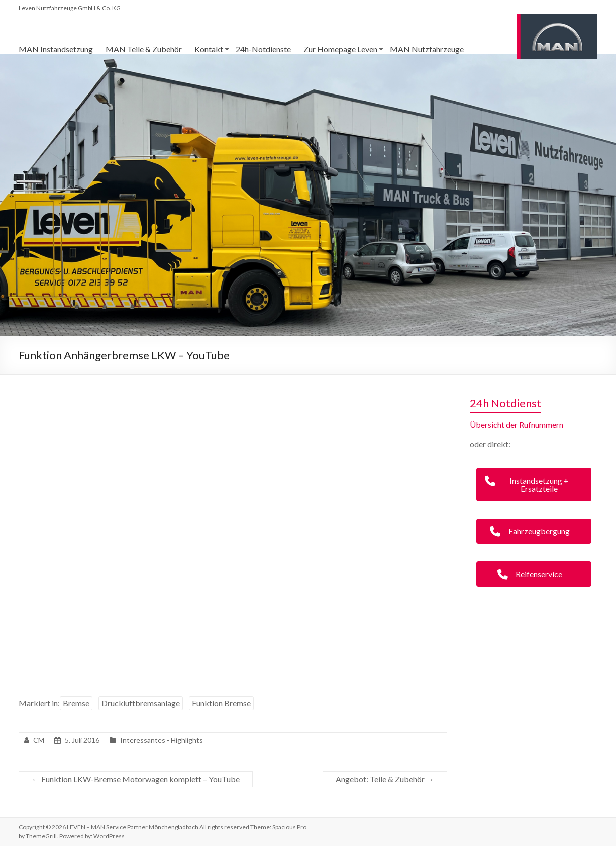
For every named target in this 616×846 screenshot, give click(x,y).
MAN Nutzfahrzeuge (427, 49)
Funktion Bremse (221, 703)
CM (39, 740)
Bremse (76, 703)
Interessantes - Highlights (162, 740)
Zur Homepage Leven (340, 49)
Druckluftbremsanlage (141, 703)
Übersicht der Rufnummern (517, 425)
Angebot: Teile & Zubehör (385, 779)
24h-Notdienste (263, 49)
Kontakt (209, 49)
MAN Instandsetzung (56, 49)
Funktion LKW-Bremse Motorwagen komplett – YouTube (136, 779)
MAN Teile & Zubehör (144, 49)
